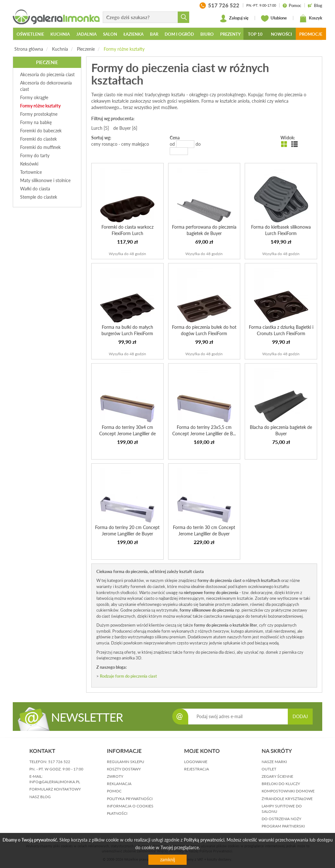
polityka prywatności (130, 799)
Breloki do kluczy (281, 784)
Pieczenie (86, 49)
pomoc (114, 791)
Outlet (269, 769)
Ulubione (274, 18)
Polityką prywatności (204, 840)
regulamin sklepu (126, 762)
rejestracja (197, 769)
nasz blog (40, 797)
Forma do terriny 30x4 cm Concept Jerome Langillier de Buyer (127, 434)
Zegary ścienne (277, 776)
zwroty (115, 776)
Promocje (311, 34)
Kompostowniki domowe (288, 791)
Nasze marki (274, 762)
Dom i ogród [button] (179, 34)
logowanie (196, 762)
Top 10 (255, 34)
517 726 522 (59, 762)
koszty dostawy (124, 769)
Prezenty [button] (230, 34)
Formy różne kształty (124, 49)
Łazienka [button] (134, 34)
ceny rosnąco (104, 144)
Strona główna (29, 49)
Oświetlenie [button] (30, 34)
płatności (117, 813)
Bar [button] (154, 34)
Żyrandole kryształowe (287, 799)
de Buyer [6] (125, 128)
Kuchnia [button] (60, 34)
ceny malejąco (135, 144)
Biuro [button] (207, 34)
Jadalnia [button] (86, 34)
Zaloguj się (234, 18)
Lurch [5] (100, 128)
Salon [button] (110, 34)
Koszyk (311, 18)
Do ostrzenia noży (281, 819)
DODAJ (300, 716)
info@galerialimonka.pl (55, 782)
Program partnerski (283, 826)
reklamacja (119, 784)
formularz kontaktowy (55, 789)
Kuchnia (60, 49)
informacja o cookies (130, 806)
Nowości (281, 34)
